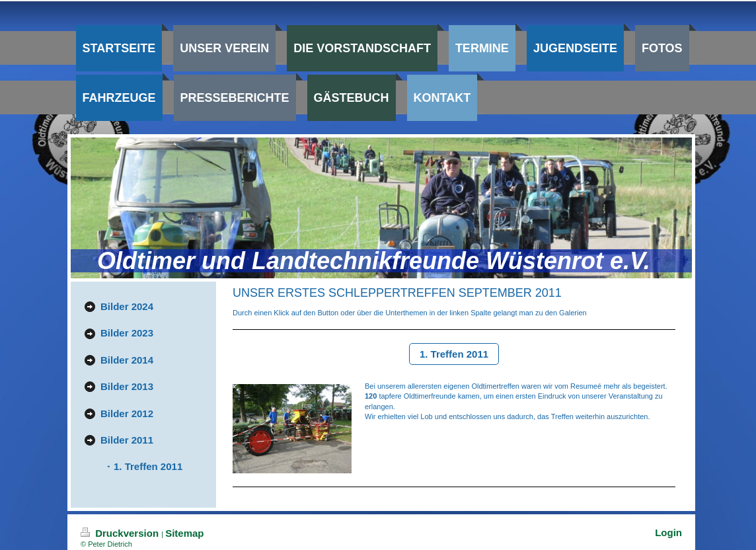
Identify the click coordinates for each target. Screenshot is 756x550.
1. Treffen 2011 (454, 354)
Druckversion (121, 533)
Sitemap (184, 533)
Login (668, 532)
